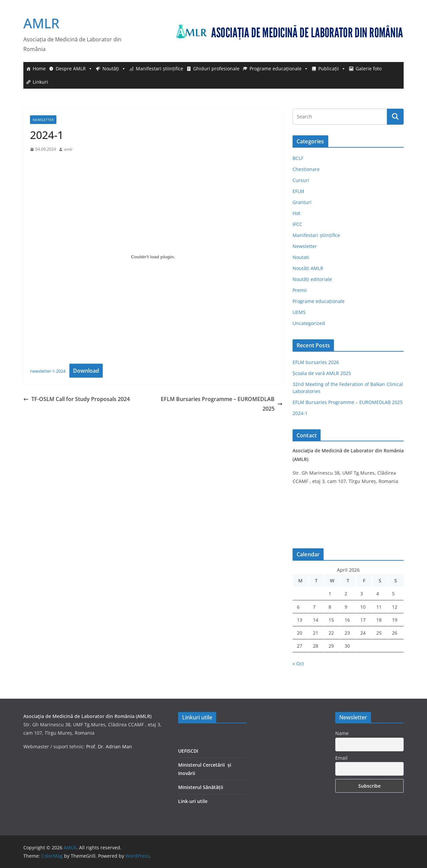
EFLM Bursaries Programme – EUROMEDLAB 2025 (222, 404)
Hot (296, 213)
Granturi (302, 202)
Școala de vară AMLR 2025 (322, 373)
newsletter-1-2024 (48, 371)
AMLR (41, 23)
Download (86, 371)
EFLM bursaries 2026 (316, 362)
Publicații (332, 69)
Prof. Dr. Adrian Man (109, 746)
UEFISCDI (188, 751)
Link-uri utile (193, 801)
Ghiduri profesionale (216, 68)
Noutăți (114, 69)
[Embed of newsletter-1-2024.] (153, 257)
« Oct (298, 663)
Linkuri (40, 82)
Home (39, 68)
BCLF (298, 158)
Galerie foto (369, 68)
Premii (300, 290)
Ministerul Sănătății (201, 787)
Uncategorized (309, 323)
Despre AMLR (74, 69)
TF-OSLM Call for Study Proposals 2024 (77, 399)
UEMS (299, 312)
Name (342, 733)
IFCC (297, 224)
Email (341, 758)
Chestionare (306, 169)
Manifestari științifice (159, 68)
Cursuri (301, 180)
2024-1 (300, 413)
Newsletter (43, 120)
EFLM (298, 191)
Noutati (301, 257)
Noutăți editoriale (312, 279)
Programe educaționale (279, 69)
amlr (68, 149)
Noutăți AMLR (308, 268)
